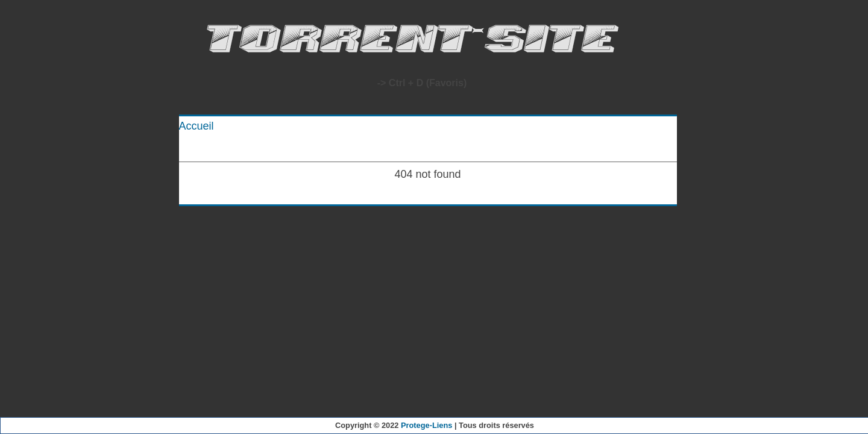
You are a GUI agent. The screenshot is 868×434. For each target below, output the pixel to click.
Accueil (197, 126)
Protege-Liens (426, 425)
